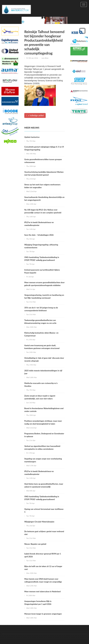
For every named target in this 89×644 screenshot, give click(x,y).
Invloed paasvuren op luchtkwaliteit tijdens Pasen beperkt (42, 271)
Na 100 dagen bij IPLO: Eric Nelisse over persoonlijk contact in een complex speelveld (43, 211)
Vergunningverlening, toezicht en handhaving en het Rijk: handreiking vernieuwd (44, 296)
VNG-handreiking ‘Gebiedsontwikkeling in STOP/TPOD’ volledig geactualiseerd (42, 259)
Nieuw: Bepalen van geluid (35, 544)
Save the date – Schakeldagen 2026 (39, 235)
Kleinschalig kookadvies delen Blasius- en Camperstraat (41, 334)
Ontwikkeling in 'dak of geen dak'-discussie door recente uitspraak (44, 359)
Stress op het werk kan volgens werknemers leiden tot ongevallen (42, 186)
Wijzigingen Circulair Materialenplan (39, 522)
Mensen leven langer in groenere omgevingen (43, 614)
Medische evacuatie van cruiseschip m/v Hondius (41, 385)
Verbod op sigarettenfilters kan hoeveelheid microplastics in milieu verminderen (42, 448)
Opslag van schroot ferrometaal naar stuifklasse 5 (44, 511)
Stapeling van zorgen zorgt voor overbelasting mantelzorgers (43, 460)
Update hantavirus (32, 137)
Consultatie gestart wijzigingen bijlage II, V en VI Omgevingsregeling (44, 148)
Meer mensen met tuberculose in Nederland (42, 591)
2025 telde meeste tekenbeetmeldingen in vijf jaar (43, 372)
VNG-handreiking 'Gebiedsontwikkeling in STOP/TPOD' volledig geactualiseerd (42, 498)
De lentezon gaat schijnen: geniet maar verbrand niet (44, 533)
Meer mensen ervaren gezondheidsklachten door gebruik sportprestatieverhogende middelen (44, 284)
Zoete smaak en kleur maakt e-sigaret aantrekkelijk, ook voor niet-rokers (40, 397)
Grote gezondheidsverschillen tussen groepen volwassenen (43, 161)
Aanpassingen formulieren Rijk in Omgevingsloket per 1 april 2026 (38, 603)
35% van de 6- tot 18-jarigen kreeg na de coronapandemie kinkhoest (41, 309)
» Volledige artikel (35, 115)
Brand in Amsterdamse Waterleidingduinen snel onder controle (44, 410)
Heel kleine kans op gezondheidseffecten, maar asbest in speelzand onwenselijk (44, 485)
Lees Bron (45, 58)
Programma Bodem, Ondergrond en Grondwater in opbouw (44, 435)
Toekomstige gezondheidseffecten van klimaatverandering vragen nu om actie (40, 322)
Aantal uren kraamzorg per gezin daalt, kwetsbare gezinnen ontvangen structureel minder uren (42, 348)
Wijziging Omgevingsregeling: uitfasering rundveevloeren (41, 246)
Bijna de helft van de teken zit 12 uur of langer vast (43, 568)
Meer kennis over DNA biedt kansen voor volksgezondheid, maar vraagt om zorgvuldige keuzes (43, 582)
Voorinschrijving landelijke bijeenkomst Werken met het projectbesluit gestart (44, 173)
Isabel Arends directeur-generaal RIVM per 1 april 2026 (43, 555)
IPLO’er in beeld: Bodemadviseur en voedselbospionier (39, 473)
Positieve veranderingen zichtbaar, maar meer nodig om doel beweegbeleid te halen (43, 422)
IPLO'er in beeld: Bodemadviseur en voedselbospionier (39, 224)
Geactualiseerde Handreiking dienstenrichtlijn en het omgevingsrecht (44, 199)
